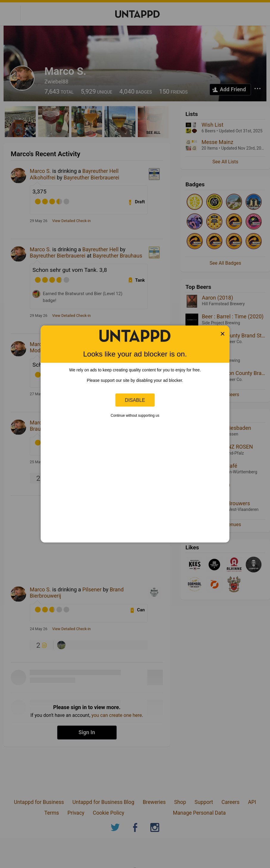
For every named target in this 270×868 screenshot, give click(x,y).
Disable (135, 400)
